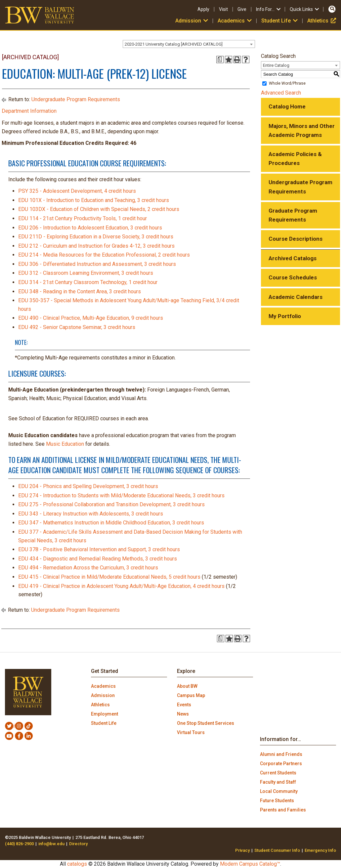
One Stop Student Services (206, 723)
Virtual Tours (191, 732)
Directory (78, 844)
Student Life (280, 21)
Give (242, 9)
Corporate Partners (281, 764)
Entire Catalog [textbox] (276, 65)
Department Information (29, 111)
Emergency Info (320, 850)
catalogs (77, 864)
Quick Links (305, 9)
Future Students (277, 801)
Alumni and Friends (281, 754)
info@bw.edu (51, 844)
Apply (203, 9)
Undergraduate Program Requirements (76, 99)
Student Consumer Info (277, 850)
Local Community (279, 791)
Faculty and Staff (278, 782)
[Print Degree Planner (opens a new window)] (220, 60)
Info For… (269, 9)
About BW (187, 686)
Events (184, 705)
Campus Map (191, 695)
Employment (105, 714)
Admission (192, 21)
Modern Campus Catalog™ (250, 864)
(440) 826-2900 (19, 844)
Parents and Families (283, 810)
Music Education (65, 444)
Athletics (322, 21)
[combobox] (189, 44)
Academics (235, 21)
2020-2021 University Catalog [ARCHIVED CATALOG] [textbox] (174, 44)
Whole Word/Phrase (287, 83)
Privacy (242, 850)
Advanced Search (281, 93)
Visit (223, 9)
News (183, 714)
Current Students (278, 773)
